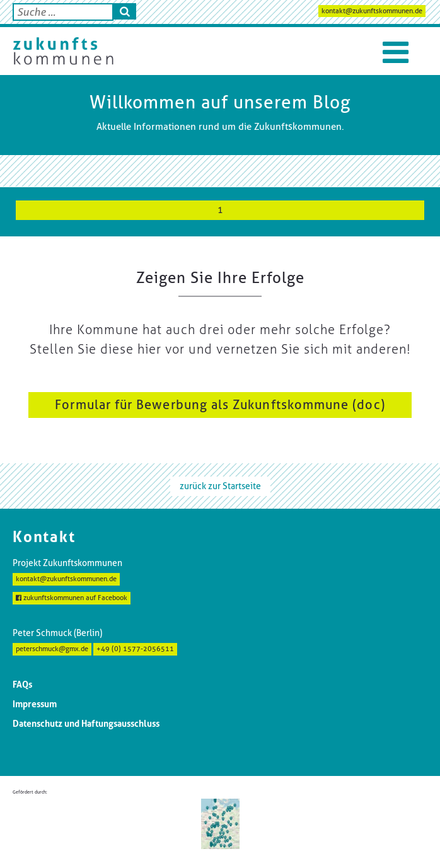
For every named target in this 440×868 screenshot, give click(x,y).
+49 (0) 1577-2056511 (135, 649)
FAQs (22, 685)
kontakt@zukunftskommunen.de (372, 11)
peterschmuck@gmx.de (52, 649)
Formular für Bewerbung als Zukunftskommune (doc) (220, 405)
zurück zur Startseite (220, 486)
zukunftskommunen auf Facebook (72, 598)
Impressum (35, 704)
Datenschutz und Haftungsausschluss (86, 724)
